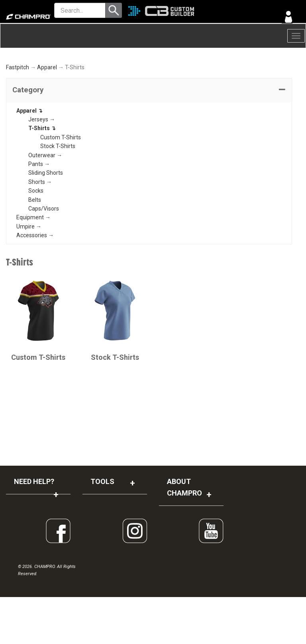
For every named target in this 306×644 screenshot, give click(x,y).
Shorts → (40, 228)
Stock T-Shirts (58, 193)
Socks (36, 238)
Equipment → (33, 264)
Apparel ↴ (29, 157)
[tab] (149, 137)
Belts (35, 246)
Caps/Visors (44, 256)
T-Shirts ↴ (42, 175)
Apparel (47, 114)
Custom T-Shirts (61, 184)
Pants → (39, 211)
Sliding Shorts (46, 220)
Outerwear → (45, 202)
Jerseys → (42, 166)
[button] (149, 137)
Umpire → (29, 273)
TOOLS (102, 528)
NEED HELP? (34, 528)
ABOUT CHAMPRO (184, 534)
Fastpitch (18, 114)
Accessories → (35, 282)
